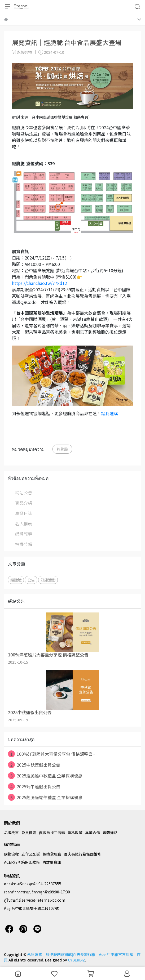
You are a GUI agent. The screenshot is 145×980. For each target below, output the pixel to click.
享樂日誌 (24, 513)
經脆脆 (62, 449)
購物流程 (11, 854)
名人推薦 (24, 523)
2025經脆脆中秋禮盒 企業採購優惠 (45, 776)
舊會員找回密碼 (52, 833)
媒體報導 (24, 534)
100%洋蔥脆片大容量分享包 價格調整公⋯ (52, 754)
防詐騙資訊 (52, 862)
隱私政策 (75, 833)
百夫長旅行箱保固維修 (82, 854)
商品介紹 (24, 503)
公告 (31, 580)
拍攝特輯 (24, 544)
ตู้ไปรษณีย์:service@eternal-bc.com (35, 900)
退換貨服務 (52, 854)
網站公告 (24, 493)
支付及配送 (31, 854)
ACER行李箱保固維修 (22, 862)
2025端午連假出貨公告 (34, 786)
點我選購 (109, 413)
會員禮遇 (29, 833)
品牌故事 (11, 833)
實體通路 (110, 833)
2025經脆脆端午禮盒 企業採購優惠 (45, 797)
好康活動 (48, 580)
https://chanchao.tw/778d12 (39, 283)
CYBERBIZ (76, 960)
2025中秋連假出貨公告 (34, 765)
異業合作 (93, 833)
